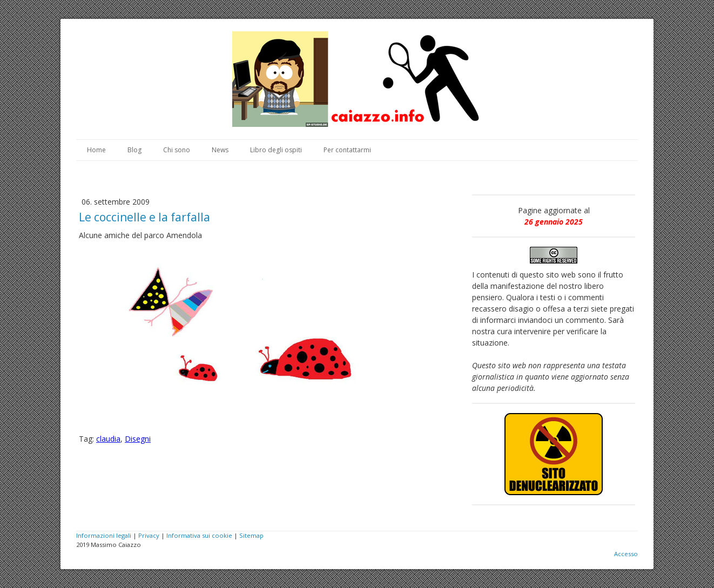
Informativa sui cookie (199, 535)
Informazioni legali (104, 535)
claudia (108, 439)
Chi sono (177, 150)
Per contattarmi (347, 150)
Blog (134, 150)
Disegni (138, 439)
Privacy (149, 535)
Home (96, 150)
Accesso (626, 554)
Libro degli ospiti (276, 150)
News (220, 150)
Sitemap (251, 535)
